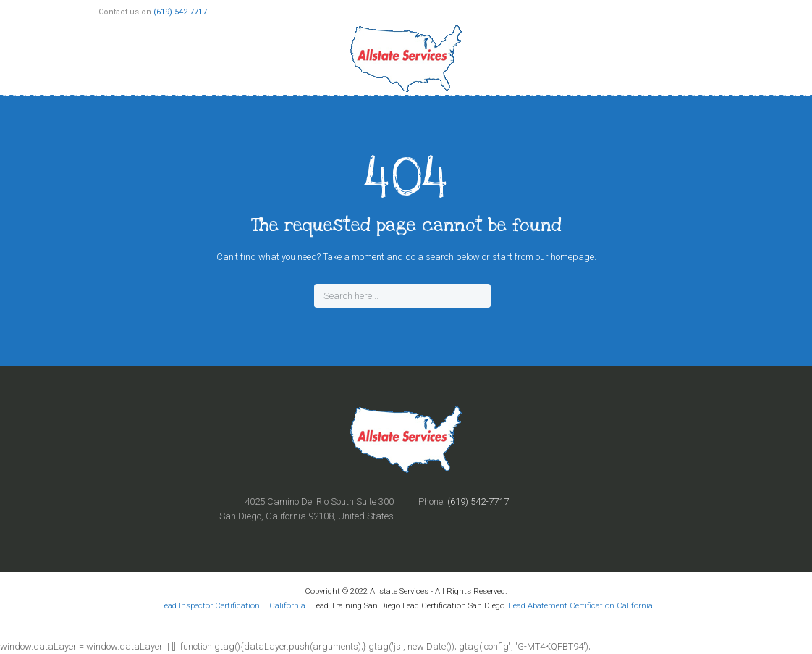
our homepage (565, 257)
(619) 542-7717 (180, 12)
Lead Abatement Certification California (581, 605)
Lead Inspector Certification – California (234, 605)
